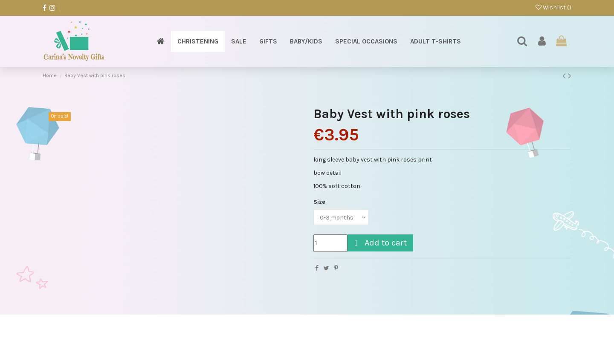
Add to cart (379, 243)
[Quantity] (330, 243)
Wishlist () (553, 7)
